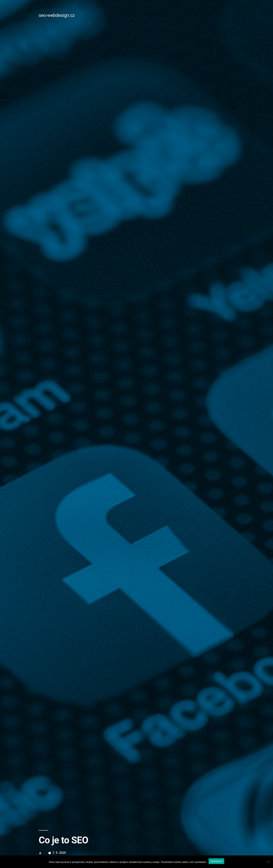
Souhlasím (217, 861)
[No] (268, 862)
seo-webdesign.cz (57, 15)
